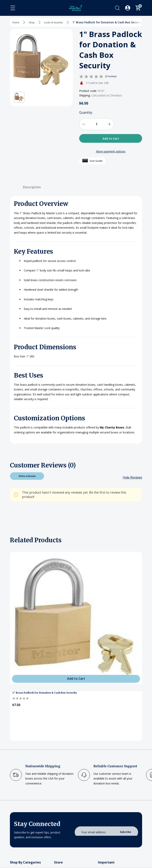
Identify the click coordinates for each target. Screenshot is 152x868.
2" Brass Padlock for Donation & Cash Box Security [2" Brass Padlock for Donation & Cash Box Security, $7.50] (49, 696)
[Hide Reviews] (132, 481)
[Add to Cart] (76, 681)
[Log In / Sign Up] (128, 8)
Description (32, 188)
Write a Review (27, 478)
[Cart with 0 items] (138, 8)
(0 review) (111, 76)
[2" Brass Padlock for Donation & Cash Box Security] (76, 621)
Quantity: (86, 112)
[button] (19, 97)
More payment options (111, 153)
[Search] (117, 8)
